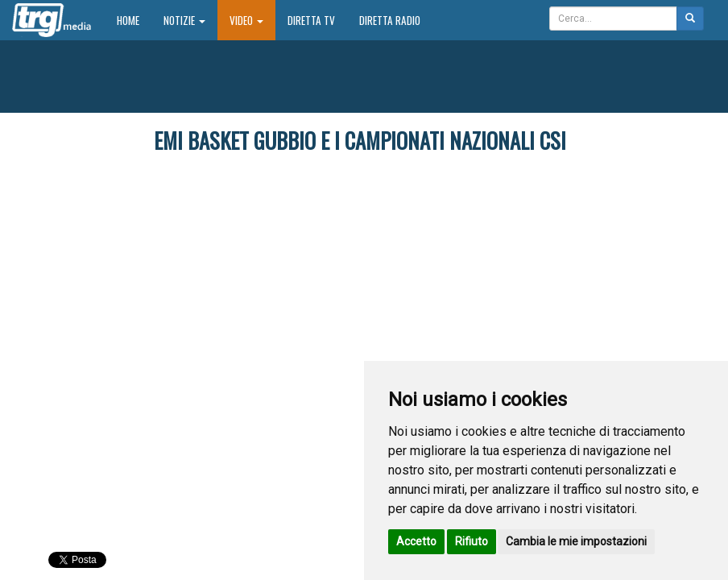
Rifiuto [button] (472, 541)
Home (134, 20)
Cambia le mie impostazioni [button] (576, 541)
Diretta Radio (390, 20)
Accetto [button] (416, 541)
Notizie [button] (184, 20)
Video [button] (246, 20)
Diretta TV (311, 20)
